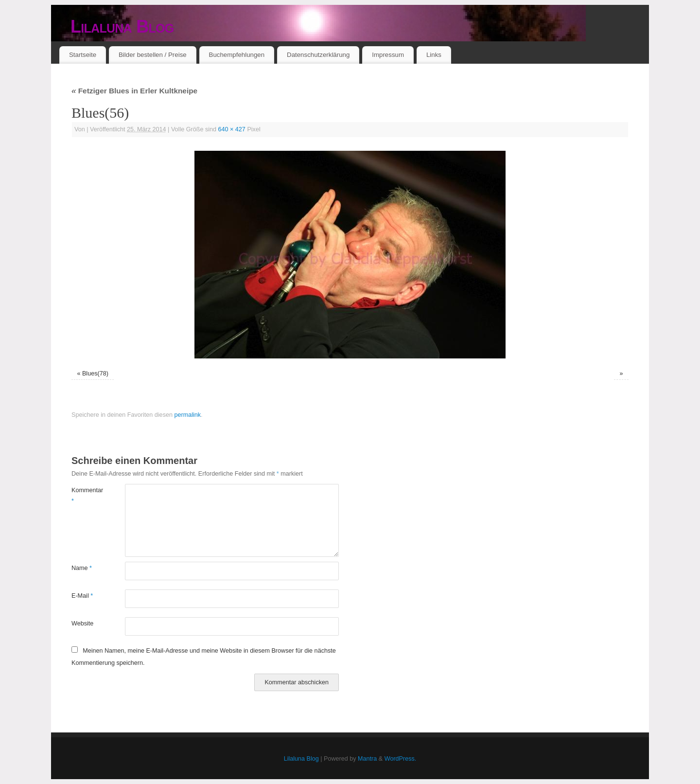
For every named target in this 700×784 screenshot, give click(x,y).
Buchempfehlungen (237, 55)
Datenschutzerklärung (318, 55)
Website (82, 624)
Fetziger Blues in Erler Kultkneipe (134, 91)
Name (82, 568)
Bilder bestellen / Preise (153, 55)
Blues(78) (95, 374)
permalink (187, 415)
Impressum (388, 55)
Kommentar (85, 495)
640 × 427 (232, 129)
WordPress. (401, 759)
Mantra (367, 759)
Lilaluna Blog (122, 27)
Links (434, 55)
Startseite (83, 55)
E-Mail (82, 596)
